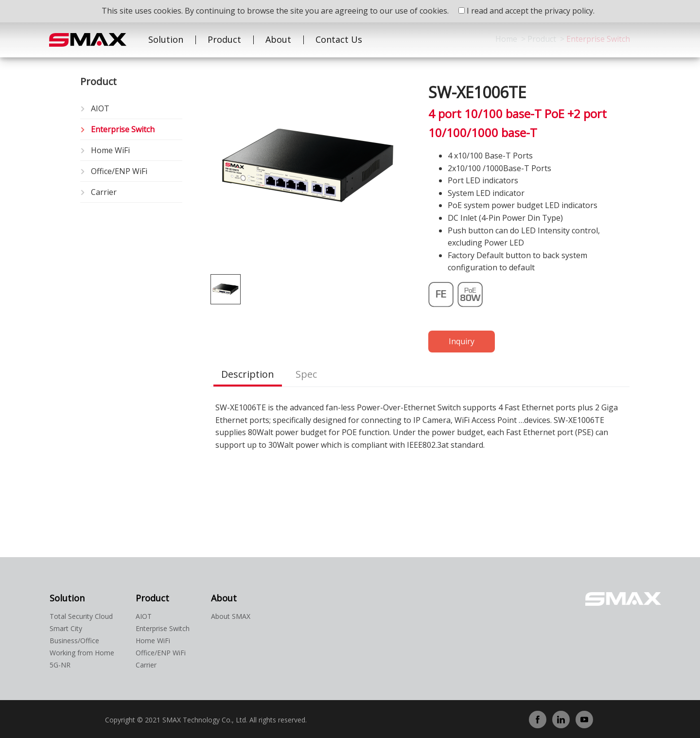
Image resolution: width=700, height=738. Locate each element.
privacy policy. (569, 11)
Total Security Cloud (81, 616)
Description (248, 374)
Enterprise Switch (123, 129)
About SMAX (231, 616)
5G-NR (60, 665)
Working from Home (82, 653)
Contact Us (339, 39)
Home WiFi (110, 150)
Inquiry (462, 341)
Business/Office (74, 641)
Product (224, 39)
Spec (306, 374)
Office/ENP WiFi (119, 171)
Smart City (66, 628)
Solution (166, 39)
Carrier (104, 192)
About (278, 39)
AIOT (100, 108)
